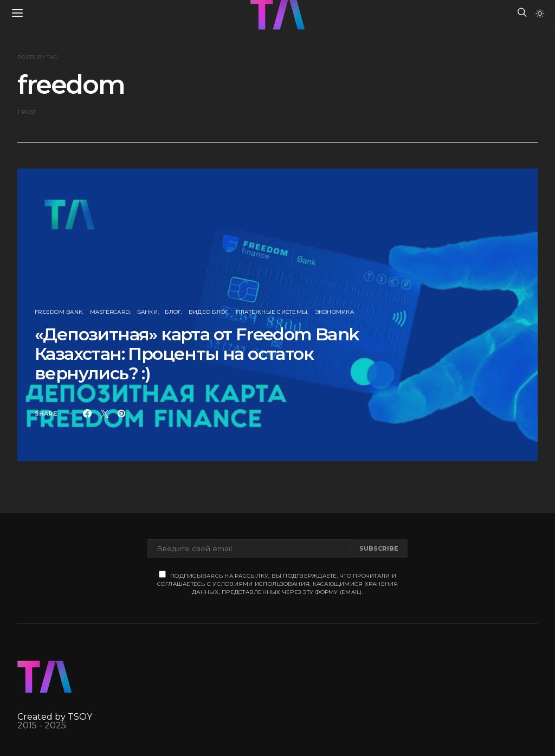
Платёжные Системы (272, 312)
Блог (173, 312)
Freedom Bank (59, 312)
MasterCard (110, 312)
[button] (540, 14)
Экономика (334, 312)
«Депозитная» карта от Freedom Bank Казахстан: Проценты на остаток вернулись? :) (197, 354)
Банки (147, 312)
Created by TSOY (55, 717)
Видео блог (209, 312)
